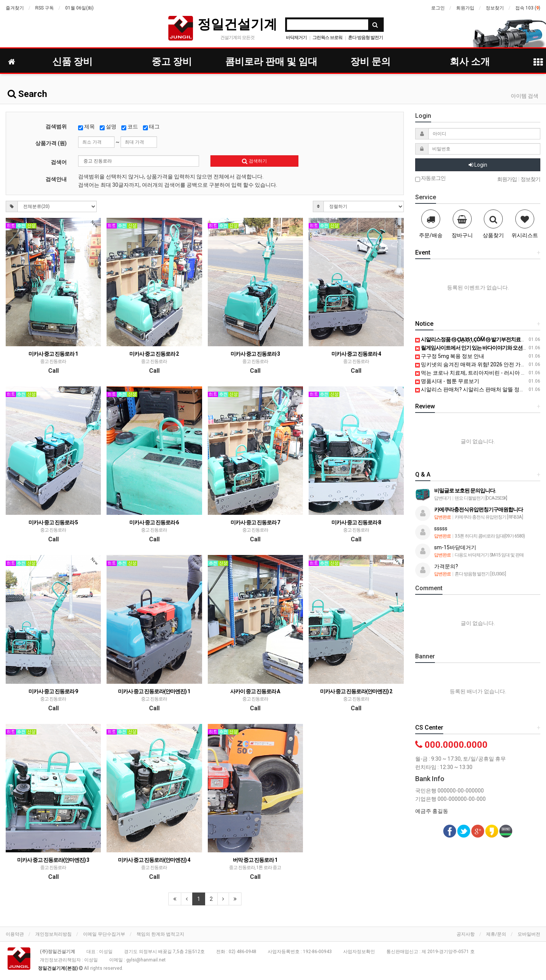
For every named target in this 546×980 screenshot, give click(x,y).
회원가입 (465, 8)
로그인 (438, 8)
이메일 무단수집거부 (104, 934)
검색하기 (254, 161)
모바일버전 (529, 934)
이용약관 (15, 934)
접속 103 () (528, 8)
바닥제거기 (296, 38)
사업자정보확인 (359, 952)
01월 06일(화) (79, 8)
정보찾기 (495, 8)
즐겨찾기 (15, 8)
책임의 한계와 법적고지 (160, 934)
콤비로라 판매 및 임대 (271, 62)
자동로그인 (430, 179)
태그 (151, 127)
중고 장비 (172, 62)
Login (478, 165)
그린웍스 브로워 (327, 38)
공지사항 (466, 934)
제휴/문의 (496, 934)
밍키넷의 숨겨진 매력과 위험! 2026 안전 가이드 (473, 364)
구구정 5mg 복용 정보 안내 (450, 356)
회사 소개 (470, 62)
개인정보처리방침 (53, 934)
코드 (130, 127)
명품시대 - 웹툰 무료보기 (447, 381)
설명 (108, 127)
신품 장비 (72, 62)
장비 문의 (370, 62)
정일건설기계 (237, 24)
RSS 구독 (45, 8)
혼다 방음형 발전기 (366, 38)
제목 (86, 127)
